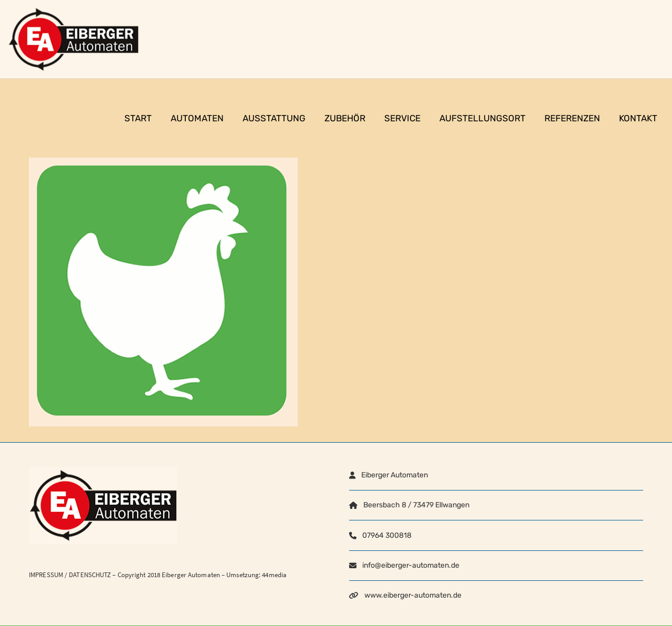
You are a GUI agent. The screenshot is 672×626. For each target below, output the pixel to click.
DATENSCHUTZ (90, 575)
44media (274, 575)
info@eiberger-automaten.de (411, 565)
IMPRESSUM (46, 575)
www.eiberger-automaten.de (413, 595)
